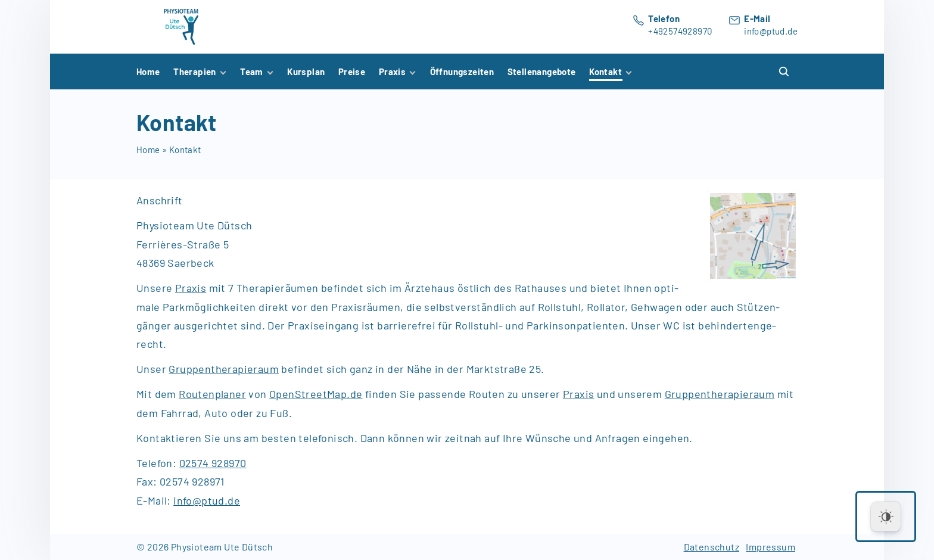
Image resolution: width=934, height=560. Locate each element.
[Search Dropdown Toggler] (784, 72)
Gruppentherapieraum (224, 369)
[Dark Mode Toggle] (886, 517)
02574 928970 (213, 463)
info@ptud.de (771, 31)
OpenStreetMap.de (316, 394)
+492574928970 (680, 31)
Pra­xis (191, 288)
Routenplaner (212, 394)
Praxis (578, 394)
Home (148, 150)
